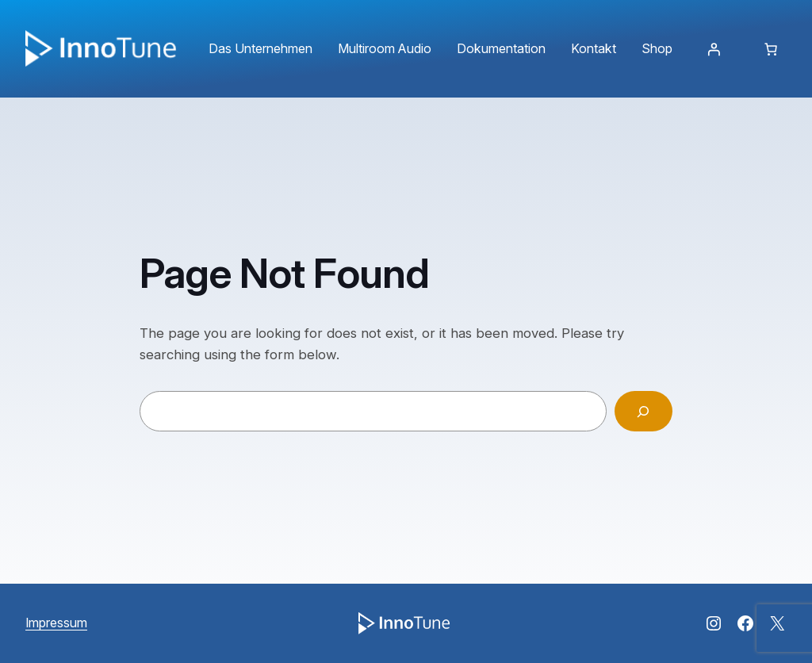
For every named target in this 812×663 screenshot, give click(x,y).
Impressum (56, 623)
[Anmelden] (714, 49)
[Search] (643, 411)
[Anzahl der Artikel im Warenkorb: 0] (771, 49)
